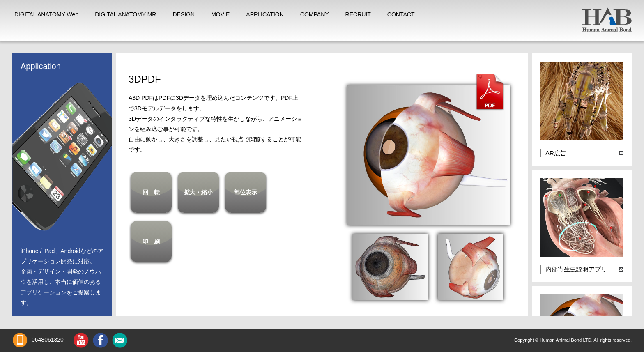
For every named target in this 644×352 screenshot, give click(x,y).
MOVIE (220, 14)
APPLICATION (265, 14)
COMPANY (315, 14)
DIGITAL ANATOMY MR (125, 14)
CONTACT (401, 14)
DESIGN (184, 14)
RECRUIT (358, 14)
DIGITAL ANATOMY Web (46, 14)
